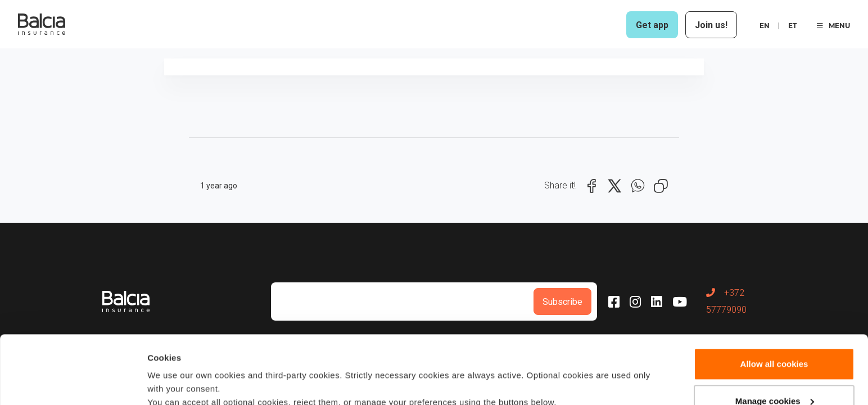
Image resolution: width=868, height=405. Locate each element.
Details (161, 383)
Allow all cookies (774, 300)
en (765, 26)
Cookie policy (534, 352)
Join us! (711, 25)
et (792, 26)
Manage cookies (775, 337)
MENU (833, 26)
